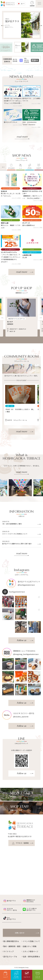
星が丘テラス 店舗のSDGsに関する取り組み (17, 544)
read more (22, 137)
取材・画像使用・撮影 (12, 946)
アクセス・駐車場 (20, 843)
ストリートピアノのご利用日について (15, 534)
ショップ (5, 974)
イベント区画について (31, 941)
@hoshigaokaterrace (26, 585)
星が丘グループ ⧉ (10, 957)
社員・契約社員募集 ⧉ (31, 957)
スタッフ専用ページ (30, 951)
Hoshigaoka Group (24, 967)
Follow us (21, 640)
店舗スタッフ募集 (30, 946)
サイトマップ (8, 951)
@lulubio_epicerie (21, 717)
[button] (3, 25)
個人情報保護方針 (11, 941)
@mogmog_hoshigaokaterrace (26, 654)
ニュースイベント (38, 975)
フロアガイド (27, 974)
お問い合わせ (20, 933)
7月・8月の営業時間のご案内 (12, 524)
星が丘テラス (11, 901)
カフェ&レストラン (16, 975)
